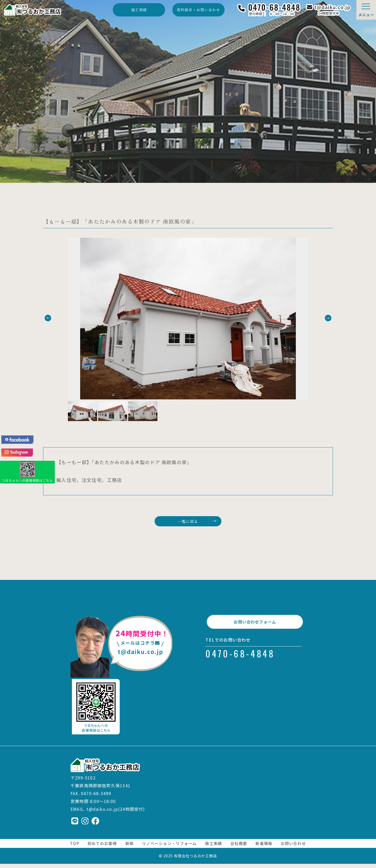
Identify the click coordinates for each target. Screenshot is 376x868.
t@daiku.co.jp (102, 813)
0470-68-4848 (240, 663)
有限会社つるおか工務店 (196, 860)
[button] (59, 318)
